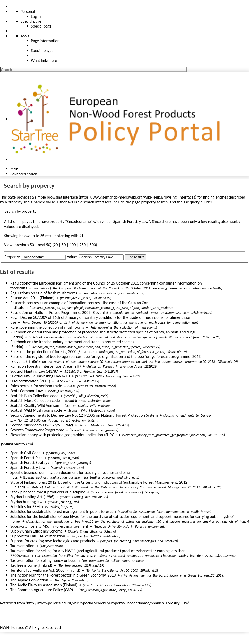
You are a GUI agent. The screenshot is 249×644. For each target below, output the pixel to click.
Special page (41, 26)
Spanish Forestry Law (28, 467)
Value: (72, 257)
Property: (12, 257)
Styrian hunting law (26, 502)
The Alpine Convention (29, 580)
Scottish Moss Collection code (35, 401)
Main (14, 169)
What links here (44, 60)
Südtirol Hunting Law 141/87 (34, 371)
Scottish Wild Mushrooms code (36, 410)
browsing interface (62, 197)
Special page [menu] (31, 21)
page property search (150, 202)
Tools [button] (25, 36)
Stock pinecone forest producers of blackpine (48, 492)
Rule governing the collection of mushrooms (47, 327)
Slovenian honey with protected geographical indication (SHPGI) (63, 435)
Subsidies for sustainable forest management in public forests (61, 512)
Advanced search (24, 174)
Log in (36, 16)
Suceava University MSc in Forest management (49, 526)
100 (73, 245)
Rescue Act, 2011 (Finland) (32, 298)
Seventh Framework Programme (37, 430)
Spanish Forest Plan (27, 458)
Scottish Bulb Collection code (34, 396)
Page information (45, 41)
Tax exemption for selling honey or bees (43, 560)
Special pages (42, 51)
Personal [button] (28, 11)
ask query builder (198, 202)
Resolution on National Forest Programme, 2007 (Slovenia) (59, 312)
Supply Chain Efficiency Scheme (36, 531)
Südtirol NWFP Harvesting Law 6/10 (40, 376)
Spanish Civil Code (25, 453)
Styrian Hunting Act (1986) (32, 497)
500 (93, 245)
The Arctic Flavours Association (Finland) (44, 585)
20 (56, 245)
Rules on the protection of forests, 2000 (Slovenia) (52, 352)
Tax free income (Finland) (31, 565)
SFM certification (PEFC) (30, 381)
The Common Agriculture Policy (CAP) (42, 590)
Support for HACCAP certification (38, 536)
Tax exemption (22, 546)
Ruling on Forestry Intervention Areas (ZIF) (46, 366)
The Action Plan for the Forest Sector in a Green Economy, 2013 (63, 575)
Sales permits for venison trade (36, 386)
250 (83, 245)
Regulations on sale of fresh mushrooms (44, 293)
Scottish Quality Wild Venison (35, 405)
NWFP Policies (12, 627)
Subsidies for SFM (25, 507)
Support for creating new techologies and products (53, 541)
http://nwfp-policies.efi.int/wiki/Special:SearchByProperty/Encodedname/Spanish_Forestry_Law (108, 603)
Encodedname (79, 222)
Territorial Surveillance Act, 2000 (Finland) (45, 570)
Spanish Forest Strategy (30, 463)
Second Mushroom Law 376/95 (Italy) (42, 425)
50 (64, 245)
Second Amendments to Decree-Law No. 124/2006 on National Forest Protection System (84, 415)
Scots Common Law (27, 391)
